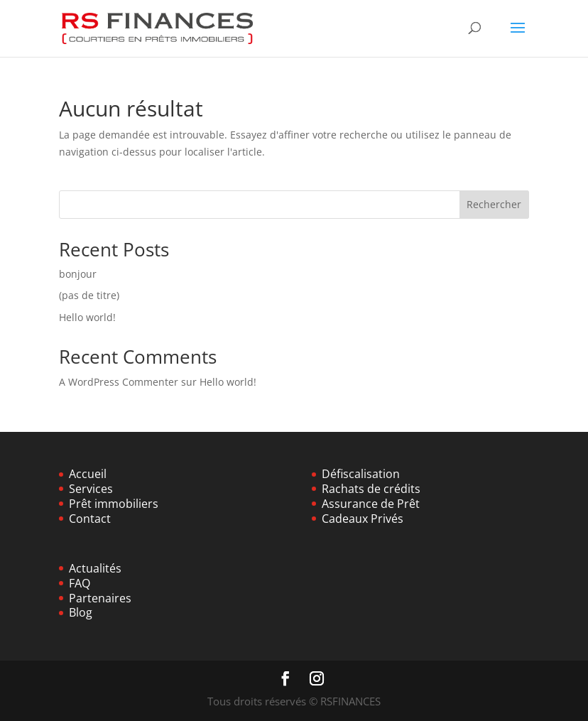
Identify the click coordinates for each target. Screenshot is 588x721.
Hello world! (87, 317)
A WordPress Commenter (119, 382)
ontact (93, 519)
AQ (82, 583)
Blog (81, 612)
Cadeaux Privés (363, 519)
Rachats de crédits (371, 489)
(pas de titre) (89, 295)
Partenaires (100, 598)
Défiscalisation (361, 474)
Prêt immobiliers (114, 504)
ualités (104, 568)
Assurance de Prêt (371, 504)
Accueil (88, 474)
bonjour (78, 274)
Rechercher (494, 204)
